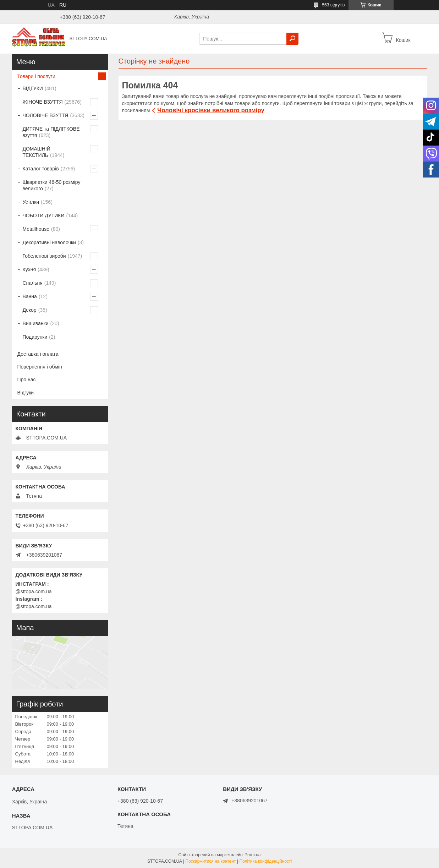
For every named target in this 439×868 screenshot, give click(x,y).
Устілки (31, 202)
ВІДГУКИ (33, 88)
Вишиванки (36, 323)
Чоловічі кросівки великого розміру (211, 110)
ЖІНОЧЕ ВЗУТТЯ (43, 102)
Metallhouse (36, 229)
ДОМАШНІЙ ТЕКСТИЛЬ (37, 152)
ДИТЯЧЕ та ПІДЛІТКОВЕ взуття (51, 132)
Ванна (30, 296)
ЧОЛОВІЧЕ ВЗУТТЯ (46, 115)
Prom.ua (253, 855)
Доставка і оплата (38, 354)
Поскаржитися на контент (210, 861)
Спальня (33, 283)
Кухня (29, 269)
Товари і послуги (36, 76)
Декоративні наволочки (49, 242)
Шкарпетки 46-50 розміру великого (52, 185)
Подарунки (35, 337)
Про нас (27, 380)
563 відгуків (333, 5)
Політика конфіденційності (265, 861)
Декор (30, 310)
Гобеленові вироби (44, 256)
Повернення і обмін (40, 367)
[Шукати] (292, 39)
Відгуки (26, 393)
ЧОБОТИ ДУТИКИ (44, 215)
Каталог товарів (41, 169)
